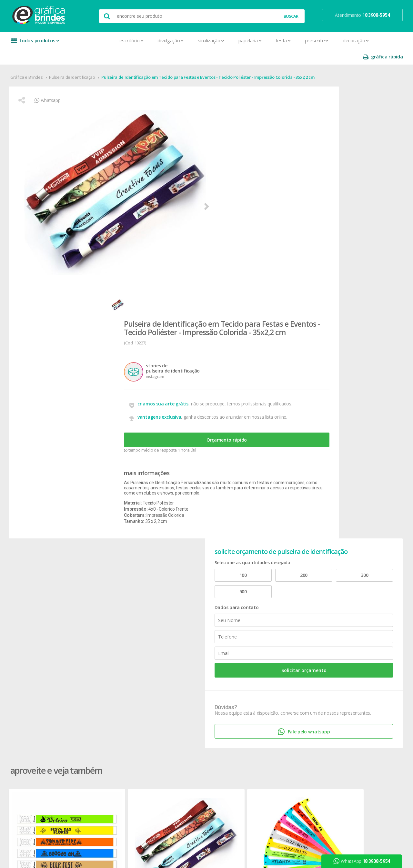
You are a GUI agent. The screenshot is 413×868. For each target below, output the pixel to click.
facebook (342, 585)
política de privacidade (274, 608)
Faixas (103, 678)
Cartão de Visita (112, 639)
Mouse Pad (186, 639)
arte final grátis (344, 636)
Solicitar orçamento (354, 214)
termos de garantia (271, 592)
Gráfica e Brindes (29, 61)
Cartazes (106, 647)
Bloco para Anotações (119, 608)
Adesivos (106, 585)
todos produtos (36, 43)
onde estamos (34, 592)
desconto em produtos (353, 644)
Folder (103, 685)
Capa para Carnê (113, 623)
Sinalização (166, 40)
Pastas (104, 724)
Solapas (105, 778)
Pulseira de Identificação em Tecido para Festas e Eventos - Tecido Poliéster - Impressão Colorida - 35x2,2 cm (211, 61)
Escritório (87, 40)
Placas (103, 732)
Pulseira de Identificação (75, 61)
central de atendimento (275, 585)
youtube (342, 601)
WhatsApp (364, 861)
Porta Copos (187, 647)
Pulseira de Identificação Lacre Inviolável (203, 462)
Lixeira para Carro (191, 623)
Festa (239, 40)
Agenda (105, 592)
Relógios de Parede (193, 662)
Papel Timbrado (112, 716)
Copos (181, 616)
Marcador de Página (117, 701)
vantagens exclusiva (199, 202)
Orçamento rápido (227, 229)
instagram (343, 593)
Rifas (101, 755)
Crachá (104, 662)
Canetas (182, 600)
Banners (105, 600)
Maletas (183, 631)
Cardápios (107, 631)
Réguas (181, 654)
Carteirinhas (109, 654)
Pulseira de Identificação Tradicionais (46, 462)
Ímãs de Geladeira (115, 693)
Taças (180, 678)
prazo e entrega (268, 600)
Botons (182, 585)
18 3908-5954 (269, 651)
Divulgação (126, 40)
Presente (272, 40)
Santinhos (107, 771)
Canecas (183, 592)
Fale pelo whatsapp (353, 286)
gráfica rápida (380, 41)
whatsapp (52, 89)
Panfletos (106, 709)
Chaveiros (184, 608)
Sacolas (105, 763)
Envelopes (107, 670)
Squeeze (183, 670)
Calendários (109, 616)
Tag (100, 786)
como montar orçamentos (279, 616)
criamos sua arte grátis (202, 184)
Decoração (311, 40)
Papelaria (206, 40)
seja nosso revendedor (43, 600)
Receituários (109, 747)
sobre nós (30, 585)
